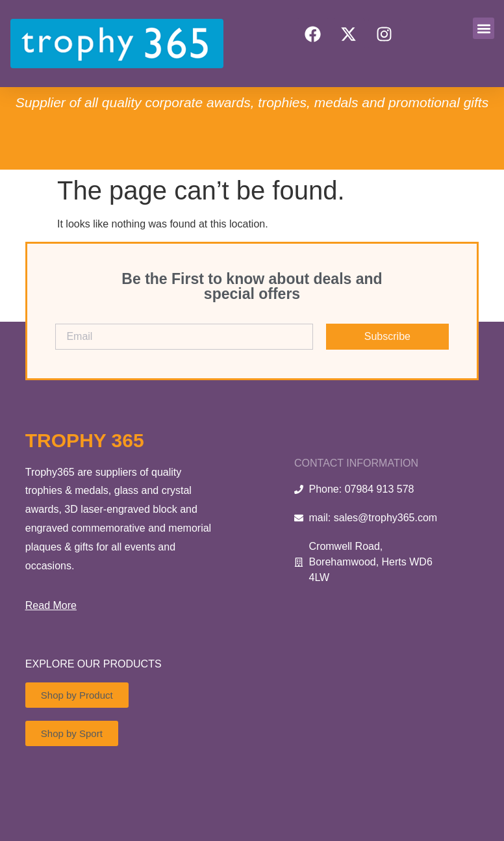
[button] (484, 28)
